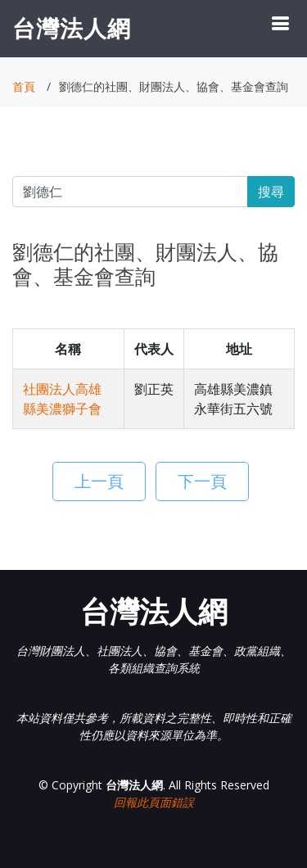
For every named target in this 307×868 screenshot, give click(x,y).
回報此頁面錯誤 (154, 802)
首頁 (24, 86)
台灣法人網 (72, 28)
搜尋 (271, 192)
